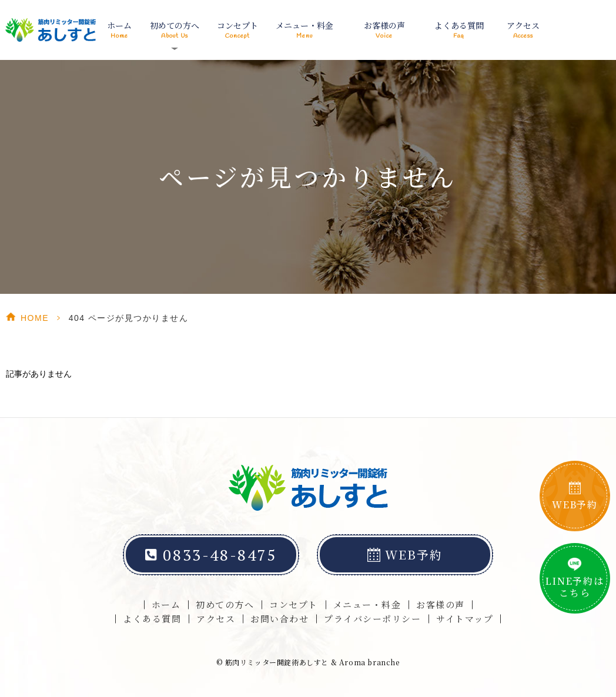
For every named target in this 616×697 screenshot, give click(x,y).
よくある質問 (458, 30)
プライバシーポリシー (372, 619)
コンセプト (237, 30)
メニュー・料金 (304, 30)
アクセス (523, 30)
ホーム (120, 30)
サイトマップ (465, 619)
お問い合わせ (279, 619)
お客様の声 (384, 30)
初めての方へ (225, 604)
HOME (35, 318)
